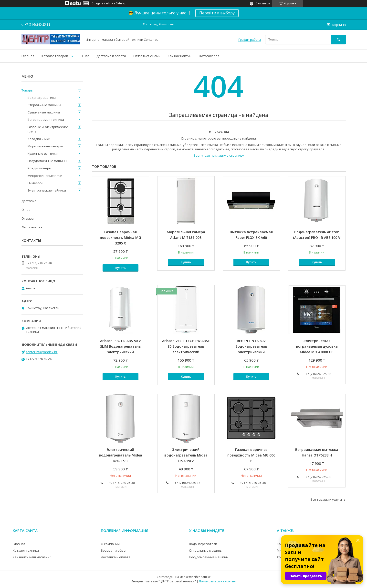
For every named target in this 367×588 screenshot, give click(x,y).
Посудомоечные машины (47, 161)
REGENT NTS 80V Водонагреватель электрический (251, 346)
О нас (85, 56)
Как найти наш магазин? (32, 557)
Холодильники (39, 139)
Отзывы (28, 218)
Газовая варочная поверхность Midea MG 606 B (251, 455)
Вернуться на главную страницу (219, 155)
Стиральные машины (44, 105)
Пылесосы (35, 183)
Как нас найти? (179, 56)
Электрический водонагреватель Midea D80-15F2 (121, 455)
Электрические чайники (47, 190)
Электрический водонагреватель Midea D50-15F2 (186, 455)
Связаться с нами (147, 56)
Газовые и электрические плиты (48, 129)
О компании (110, 544)
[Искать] (339, 39)
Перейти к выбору (217, 13)
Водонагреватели (42, 98)
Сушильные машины (44, 112)
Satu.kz (206, 577)
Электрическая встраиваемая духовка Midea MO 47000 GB (317, 346)
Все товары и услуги (326, 499)
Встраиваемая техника (46, 120)
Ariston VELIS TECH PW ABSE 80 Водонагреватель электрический (186, 346)
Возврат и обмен (114, 550)
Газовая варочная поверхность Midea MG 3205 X (120, 238)
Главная (28, 56)
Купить (121, 268)
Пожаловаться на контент (218, 581)
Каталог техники (26, 550)
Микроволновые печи (45, 176)
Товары (27, 90)
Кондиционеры (40, 168)
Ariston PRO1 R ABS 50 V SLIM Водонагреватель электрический (121, 346)
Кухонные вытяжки (43, 153)
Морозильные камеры (45, 146)
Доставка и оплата (111, 56)
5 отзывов (263, 3)
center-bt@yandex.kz (42, 352)
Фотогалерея (209, 56)
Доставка (29, 201)
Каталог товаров (55, 56)
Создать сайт (101, 3)
